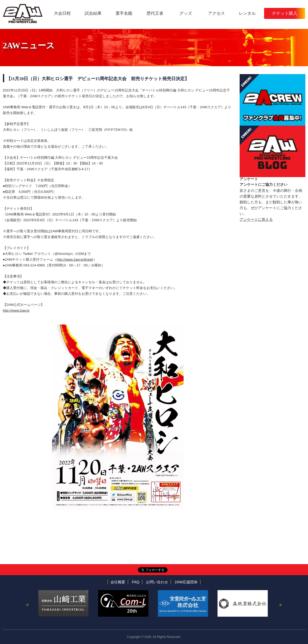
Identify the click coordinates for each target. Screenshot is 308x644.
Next (281, 605)
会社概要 (118, 582)
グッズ (186, 13)
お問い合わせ (157, 582)
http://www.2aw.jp (16, 310)
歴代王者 (155, 13)
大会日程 (62, 13)
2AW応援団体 (186, 582)
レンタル (247, 13)
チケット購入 (285, 13)
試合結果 (93, 13)
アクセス (216, 13)
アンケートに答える (256, 219)
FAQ (136, 582)
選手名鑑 (124, 13)
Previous (27, 605)
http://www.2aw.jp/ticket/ (75, 259)
